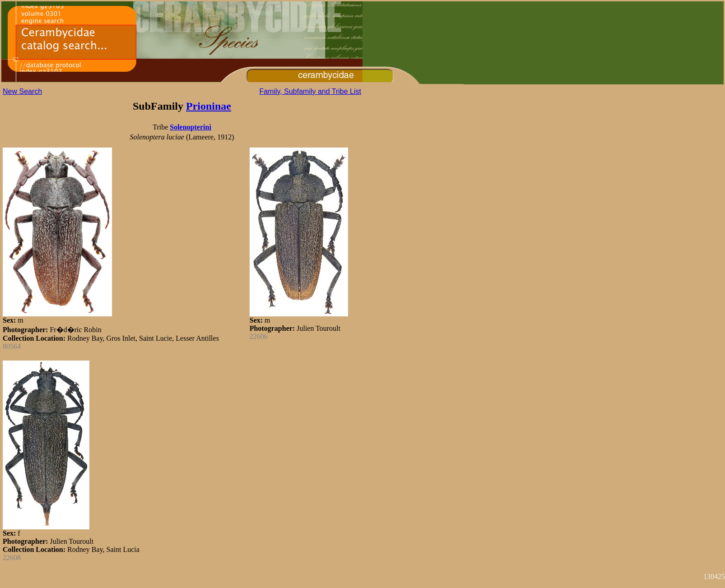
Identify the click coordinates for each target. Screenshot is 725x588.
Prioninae (209, 106)
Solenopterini (191, 127)
